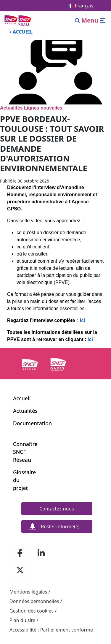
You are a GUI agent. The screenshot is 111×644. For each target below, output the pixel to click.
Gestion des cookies (32, 611)
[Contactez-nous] (57, 509)
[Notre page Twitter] (20, 570)
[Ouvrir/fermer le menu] (94, 20)
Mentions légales (28, 592)
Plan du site (22, 620)
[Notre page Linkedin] (41, 553)
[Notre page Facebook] (20, 553)
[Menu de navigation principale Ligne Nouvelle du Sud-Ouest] (18, 20)
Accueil (22, 398)
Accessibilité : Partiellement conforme (51, 630)
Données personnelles (34, 601)
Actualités (25, 411)
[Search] (77, 20)
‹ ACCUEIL (21, 32)
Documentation (32, 423)
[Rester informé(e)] (57, 526)
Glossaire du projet (21, 480)
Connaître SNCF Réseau (21, 452)
